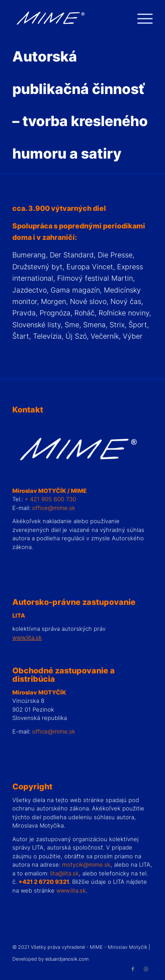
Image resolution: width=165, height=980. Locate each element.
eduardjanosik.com (67, 959)
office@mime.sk (54, 508)
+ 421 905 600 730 (50, 499)
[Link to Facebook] (133, 969)
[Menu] (141, 18)
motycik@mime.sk (86, 864)
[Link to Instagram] (146, 969)
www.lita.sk (71, 890)
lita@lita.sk (64, 873)
